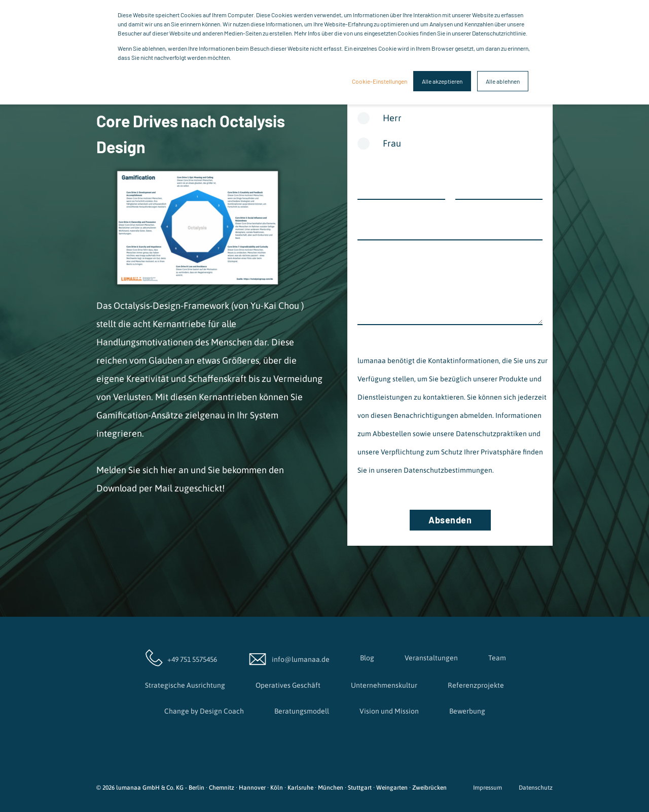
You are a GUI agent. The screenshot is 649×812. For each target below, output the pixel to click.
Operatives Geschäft (288, 685)
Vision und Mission (389, 711)
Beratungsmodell (302, 711)
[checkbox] (450, 134)
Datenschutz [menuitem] (536, 788)
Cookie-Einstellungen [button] (380, 81)
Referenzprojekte (476, 685)
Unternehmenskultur (384, 685)
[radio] (450, 122)
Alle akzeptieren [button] (442, 81)
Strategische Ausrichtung (185, 685)
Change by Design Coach (204, 711)
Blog (367, 658)
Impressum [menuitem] (488, 788)
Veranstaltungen (431, 658)
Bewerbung (467, 711)
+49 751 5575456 (180, 658)
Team (497, 658)
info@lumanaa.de (289, 658)
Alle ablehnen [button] (503, 81)
